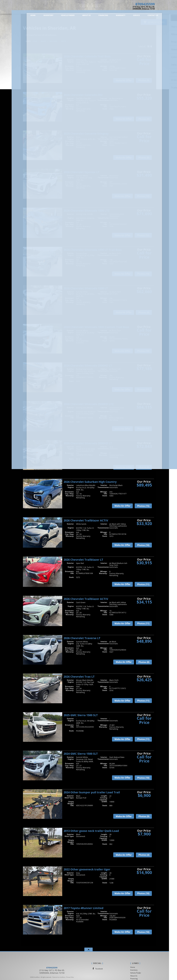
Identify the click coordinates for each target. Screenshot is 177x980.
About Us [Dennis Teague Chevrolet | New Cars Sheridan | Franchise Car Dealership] (81, 16)
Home (133, 967)
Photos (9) (144, 80)
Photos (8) (144, 158)
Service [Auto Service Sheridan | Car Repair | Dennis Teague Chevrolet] (131, 16)
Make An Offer (124, 80)
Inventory (134, 970)
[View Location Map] (138, 8)
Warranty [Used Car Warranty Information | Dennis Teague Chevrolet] (115, 16)
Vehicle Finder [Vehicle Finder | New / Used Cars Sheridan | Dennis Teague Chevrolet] (62, 16)
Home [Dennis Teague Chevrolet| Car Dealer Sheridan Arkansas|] (27, 16)
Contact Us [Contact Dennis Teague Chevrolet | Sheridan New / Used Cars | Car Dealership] (147, 16)
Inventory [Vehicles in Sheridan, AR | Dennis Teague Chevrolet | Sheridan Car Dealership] (42, 16)
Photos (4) (144, 855)
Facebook (97, 969)
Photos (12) (143, 235)
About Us (134, 976)
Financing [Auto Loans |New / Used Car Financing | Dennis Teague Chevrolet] (97, 16)
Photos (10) (143, 196)
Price (64, 41)
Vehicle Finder (136, 973)
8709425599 (52, 972)
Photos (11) (143, 390)
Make (43, 41)
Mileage (54, 41)
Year (35, 41)
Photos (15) (143, 506)
